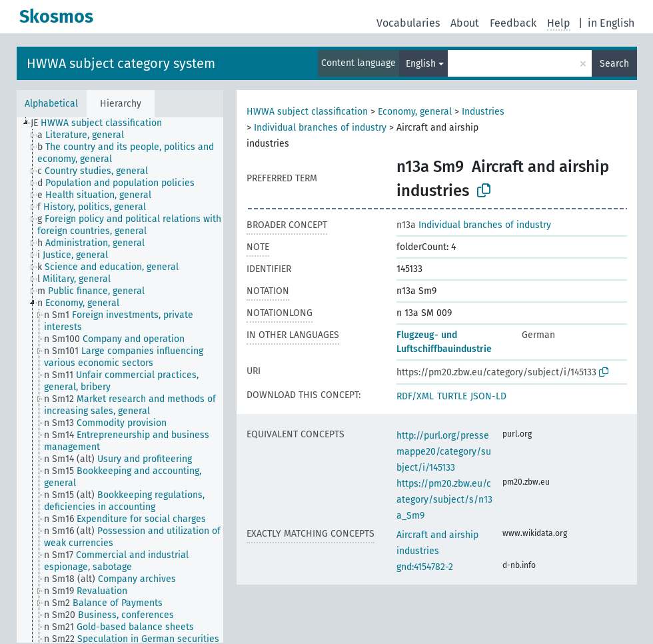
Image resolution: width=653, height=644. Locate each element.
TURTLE (452, 396)
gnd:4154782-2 (425, 567)
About (465, 23)
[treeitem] (102, 123)
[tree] (120, 380)
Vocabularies (408, 23)
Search (614, 64)
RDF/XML (415, 396)
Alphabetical (51, 104)
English (421, 64)
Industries (483, 112)
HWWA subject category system (121, 63)
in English (611, 23)
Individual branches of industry (320, 128)
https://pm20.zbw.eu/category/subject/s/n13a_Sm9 (444, 500)
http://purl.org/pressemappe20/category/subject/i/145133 (444, 452)
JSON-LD (488, 396)
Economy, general (415, 112)
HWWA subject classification (307, 112)
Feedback (513, 23)
